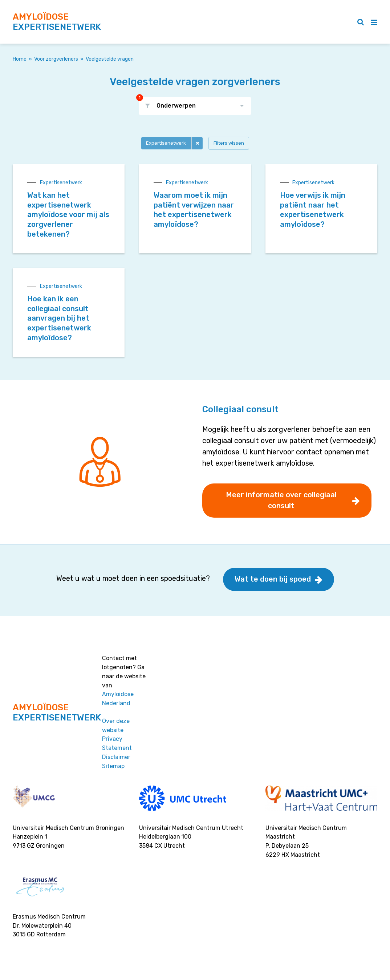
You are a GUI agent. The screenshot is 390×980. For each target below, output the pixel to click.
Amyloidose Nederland (118, 699)
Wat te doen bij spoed (273, 579)
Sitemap (113, 766)
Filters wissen (229, 143)
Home (20, 59)
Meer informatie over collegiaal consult (281, 500)
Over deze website (116, 726)
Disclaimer (116, 757)
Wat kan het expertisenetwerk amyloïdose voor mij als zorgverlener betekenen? (68, 215)
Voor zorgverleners (56, 59)
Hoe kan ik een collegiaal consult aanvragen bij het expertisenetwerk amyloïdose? (59, 318)
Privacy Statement (117, 743)
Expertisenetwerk (166, 143)
